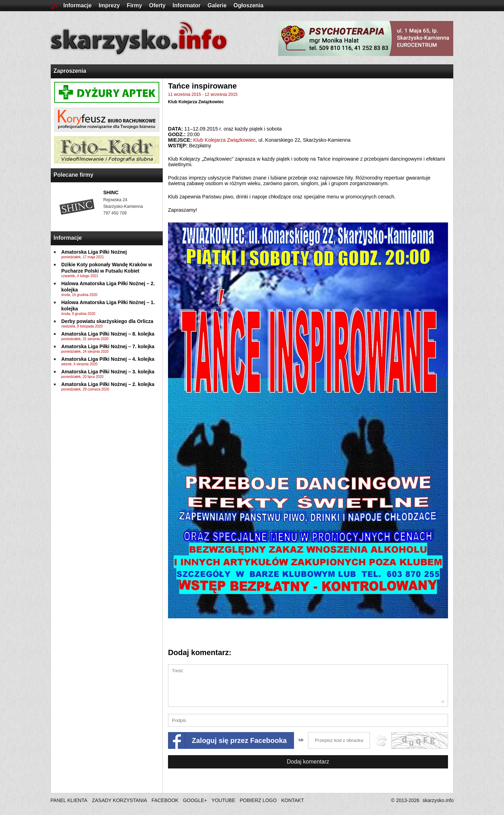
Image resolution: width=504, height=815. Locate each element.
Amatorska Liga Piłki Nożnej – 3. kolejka (108, 372)
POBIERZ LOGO (258, 800)
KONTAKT (292, 800)
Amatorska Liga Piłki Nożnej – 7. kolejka (108, 346)
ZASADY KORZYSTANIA (120, 800)
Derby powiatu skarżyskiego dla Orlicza (107, 321)
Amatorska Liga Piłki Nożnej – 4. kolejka (108, 359)
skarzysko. (438, 800)
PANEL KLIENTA (69, 800)
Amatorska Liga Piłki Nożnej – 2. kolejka (108, 384)
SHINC (111, 192)
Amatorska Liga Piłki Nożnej (94, 252)
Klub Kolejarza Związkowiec (196, 102)
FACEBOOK (165, 800)
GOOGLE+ (195, 800)
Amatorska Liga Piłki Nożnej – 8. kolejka (108, 334)
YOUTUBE (223, 800)
